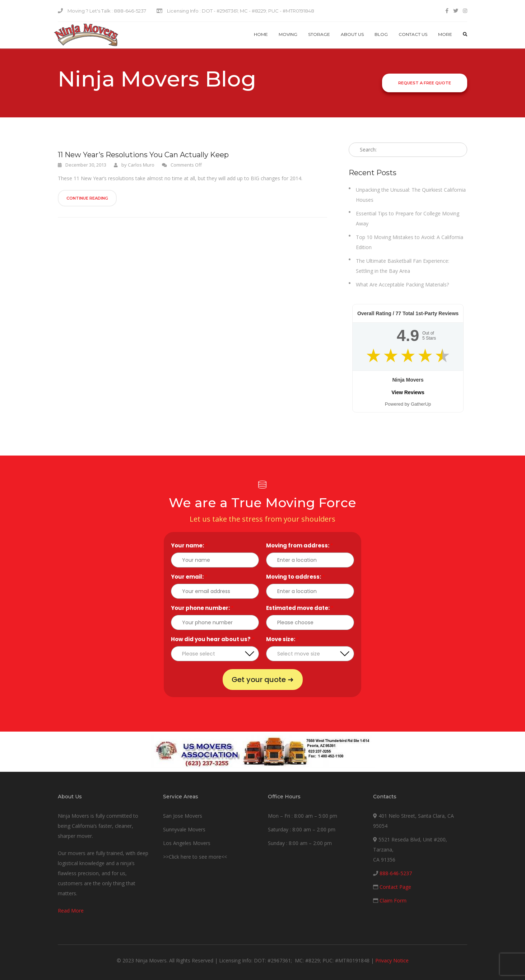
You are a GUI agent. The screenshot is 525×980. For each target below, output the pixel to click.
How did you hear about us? (213, 639)
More (445, 34)
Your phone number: (202, 608)
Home (261, 34)
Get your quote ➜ (263, 680)
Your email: (189, 577)
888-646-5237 (396, 873)
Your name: (189, 545)
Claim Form (393, 900)
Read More (71, 911)
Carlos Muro (141, 165)
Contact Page (395, 887)
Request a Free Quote (425, 83)
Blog (381, 34)
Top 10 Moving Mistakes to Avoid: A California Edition (410, 242)
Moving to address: (295, 577)
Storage (319, 34)
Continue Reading (87, 198)
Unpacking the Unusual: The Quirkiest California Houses (411, 195)
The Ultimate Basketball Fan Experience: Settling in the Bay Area (403, 266)
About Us (352, 34)
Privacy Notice (392, 960)
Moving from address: (299, 545)
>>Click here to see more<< (195, 857)
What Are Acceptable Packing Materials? (402, 284)
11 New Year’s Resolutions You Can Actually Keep (143, 155)
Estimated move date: (300, 608)
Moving (288, 34)
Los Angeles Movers (187, 843)
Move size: (282, 639)
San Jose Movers (183, 816)
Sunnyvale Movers (184, 829)
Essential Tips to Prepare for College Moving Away (408, 218)
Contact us (413, 34)
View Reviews (408, 392)
